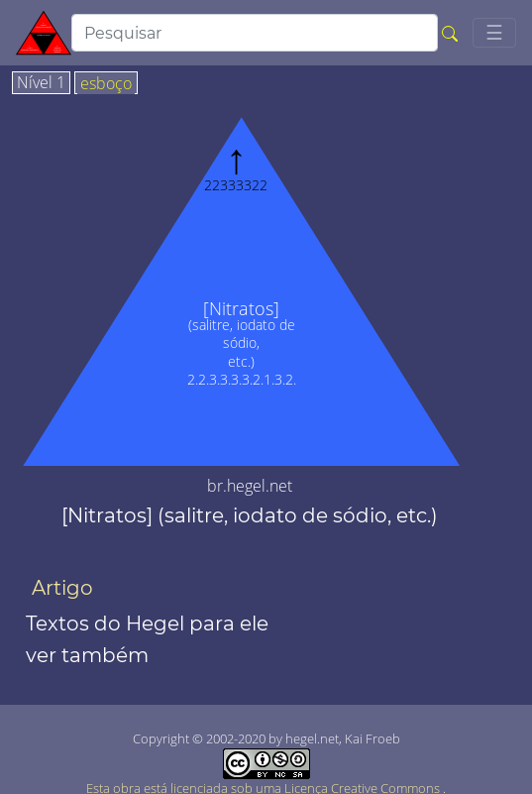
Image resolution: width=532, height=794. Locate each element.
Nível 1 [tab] (41, 83)
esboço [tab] (106, 84)
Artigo (62, 588)
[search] (255, 33)
